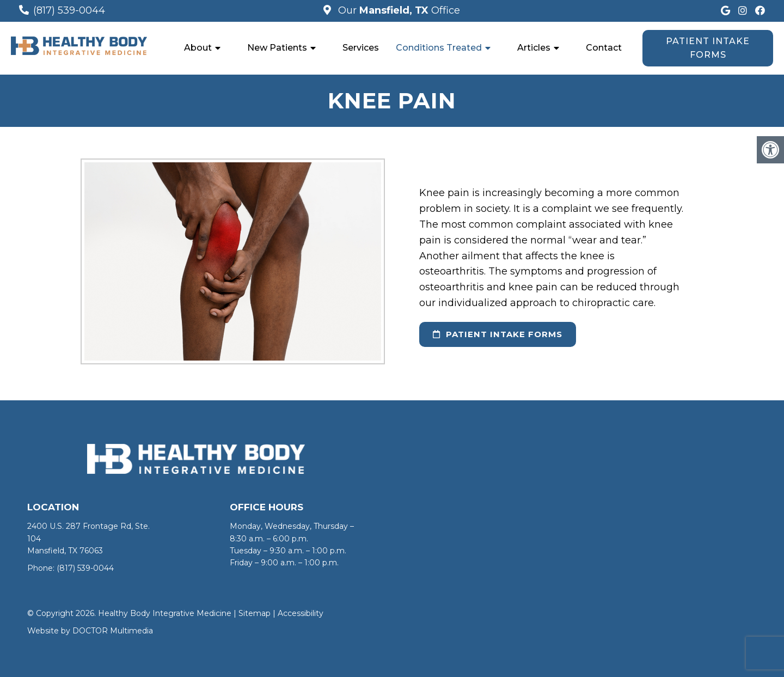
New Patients (277, 48)
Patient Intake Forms (708, 48)
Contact (604, 48)
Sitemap (255, 613)
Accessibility (301, 613)
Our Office (398, 10)
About (198, 48)
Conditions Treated (439, 48)
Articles (534, 48)
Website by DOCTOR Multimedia (90, 631)
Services (361, 48)
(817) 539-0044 (69, 10)
